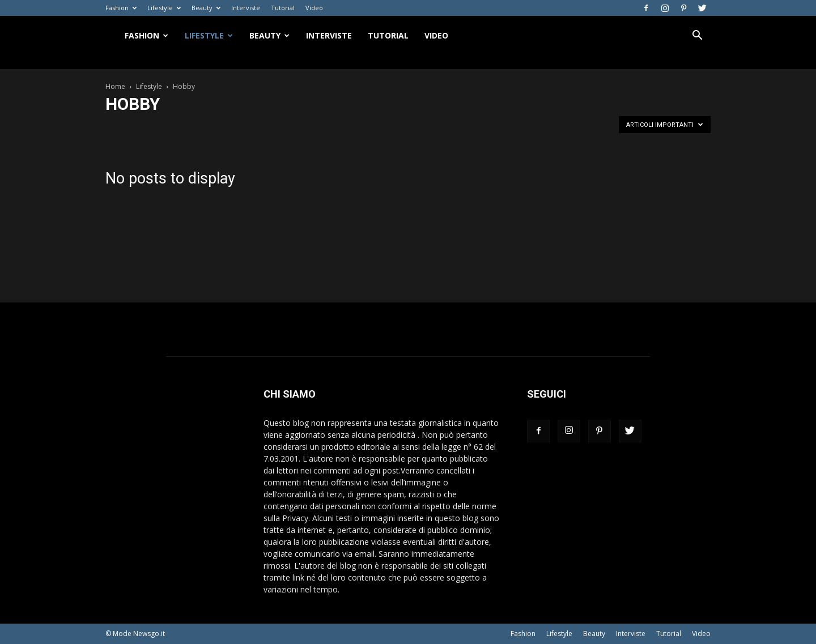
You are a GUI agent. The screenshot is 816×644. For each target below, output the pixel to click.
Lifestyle (164, 8)
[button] (697, 37)
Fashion (121, 8)
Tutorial (283, 8)
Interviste (246, 8)
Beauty (206, 8)
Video (314, 8)
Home (115, 86)
